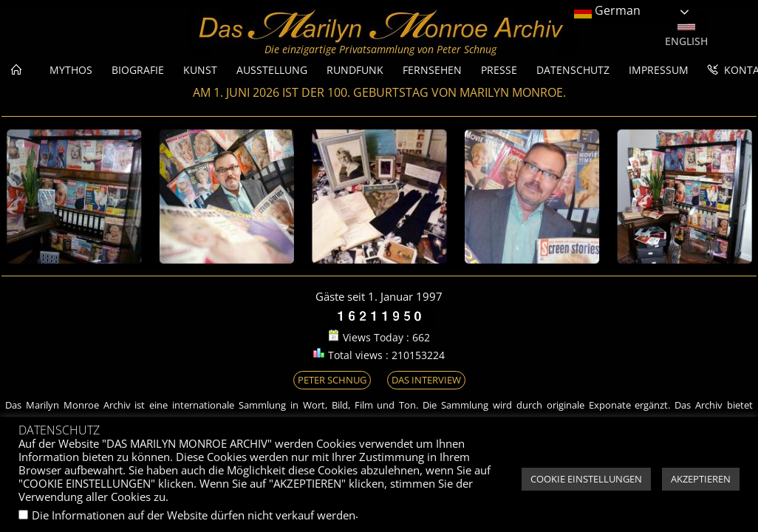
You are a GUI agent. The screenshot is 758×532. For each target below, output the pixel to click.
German (607, 11)
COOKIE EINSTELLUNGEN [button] (586, 479)
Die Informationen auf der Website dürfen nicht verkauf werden (194, 515)
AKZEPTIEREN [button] (701, 479)
